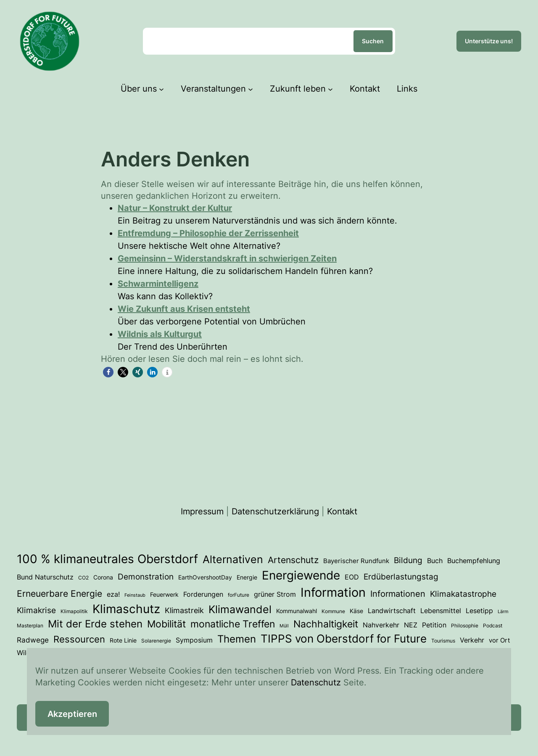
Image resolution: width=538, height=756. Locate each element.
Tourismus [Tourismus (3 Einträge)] (443, 641)
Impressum (202, 511)
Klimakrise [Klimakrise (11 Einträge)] (36, 610)
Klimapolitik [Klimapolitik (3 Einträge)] (74, 611)
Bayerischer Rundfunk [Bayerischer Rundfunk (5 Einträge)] (356, 561)
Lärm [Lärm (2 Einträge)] (503, 612)
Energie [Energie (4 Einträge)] (247, 577)
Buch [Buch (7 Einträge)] (435, 561)
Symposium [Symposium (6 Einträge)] (194, 640)
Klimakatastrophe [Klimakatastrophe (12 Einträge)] (463, 594)
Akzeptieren (72, 714)
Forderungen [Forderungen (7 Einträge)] (203, 594)
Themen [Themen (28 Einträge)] (237, 639)
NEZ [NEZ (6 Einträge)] (411, 625)
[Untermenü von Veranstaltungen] (251, 89)
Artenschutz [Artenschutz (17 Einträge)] (293, 560)
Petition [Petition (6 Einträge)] (434, 625)
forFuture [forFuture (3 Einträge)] (239, 595)
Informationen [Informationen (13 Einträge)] (398, 594)
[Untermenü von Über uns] (161, 89)
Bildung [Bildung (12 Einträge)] (408, 560)
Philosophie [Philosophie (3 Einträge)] (465, 626)
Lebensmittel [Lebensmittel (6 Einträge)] (441, 611)
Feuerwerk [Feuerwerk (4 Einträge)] (164, 595)
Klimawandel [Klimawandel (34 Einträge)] (240, 609)
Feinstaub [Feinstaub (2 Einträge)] (135, 595)
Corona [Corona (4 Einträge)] (103, 577)
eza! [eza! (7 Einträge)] (113, 594)
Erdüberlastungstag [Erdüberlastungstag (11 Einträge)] (401, 577)
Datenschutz (316, 682)
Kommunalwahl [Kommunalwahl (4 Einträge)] (297, 611)
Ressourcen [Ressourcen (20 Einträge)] (79, 639)
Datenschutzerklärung (275, 511)
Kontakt (342, 511)
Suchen (373, 41)
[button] (108, 372)
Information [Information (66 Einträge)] (333, 592)
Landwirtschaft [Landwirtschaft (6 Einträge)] (392, 611)
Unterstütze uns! (489, 41)
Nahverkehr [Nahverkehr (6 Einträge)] (381, 625)
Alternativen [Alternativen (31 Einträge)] (233, 559)
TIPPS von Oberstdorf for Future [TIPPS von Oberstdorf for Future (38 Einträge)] (344, 639)
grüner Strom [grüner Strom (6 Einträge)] (275, 594)
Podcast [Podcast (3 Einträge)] (493, 626)
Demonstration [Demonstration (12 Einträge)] (146, 577)
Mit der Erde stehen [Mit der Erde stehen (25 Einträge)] (95, 624)
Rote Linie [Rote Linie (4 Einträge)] (123, 640)
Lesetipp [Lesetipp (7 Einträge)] (479, 611)
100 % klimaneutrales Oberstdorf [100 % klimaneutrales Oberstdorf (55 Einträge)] (107, 559)
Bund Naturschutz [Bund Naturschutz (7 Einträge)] (45, 577)
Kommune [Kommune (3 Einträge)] (333, 611)
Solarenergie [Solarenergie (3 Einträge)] (156, 641)
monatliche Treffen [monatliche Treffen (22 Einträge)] (233, 624)
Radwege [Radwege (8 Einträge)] (33, 640)
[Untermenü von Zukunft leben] (330, 89)
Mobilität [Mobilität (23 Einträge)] (166, 624)
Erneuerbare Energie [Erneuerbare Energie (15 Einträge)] (59, 594)
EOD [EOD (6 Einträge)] (352, 577)
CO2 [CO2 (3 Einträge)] (83, 578)
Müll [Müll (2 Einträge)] (284, 626)
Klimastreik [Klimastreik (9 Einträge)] (184, 610)
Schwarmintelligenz (158, 284)
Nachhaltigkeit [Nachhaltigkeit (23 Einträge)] (326, 624)
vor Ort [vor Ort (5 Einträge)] (499, 640)
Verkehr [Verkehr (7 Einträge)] (472, 640)
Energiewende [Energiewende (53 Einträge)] (301, 575)
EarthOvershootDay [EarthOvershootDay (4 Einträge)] (205, 577)
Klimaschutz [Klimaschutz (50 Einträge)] (126, 609)
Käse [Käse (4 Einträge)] (356, 611)
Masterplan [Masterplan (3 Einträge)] (30, 626)
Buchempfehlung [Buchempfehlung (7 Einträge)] (474, 561)
